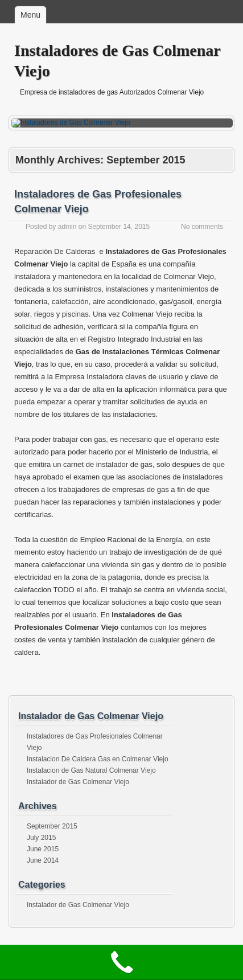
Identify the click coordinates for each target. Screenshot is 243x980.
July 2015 (41, 838)
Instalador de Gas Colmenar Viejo (78, 782)
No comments (202, 227)
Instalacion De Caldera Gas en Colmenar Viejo (98, 759)
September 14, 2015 (119, 227)
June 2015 (43, 849)
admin (67, 227)
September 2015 (52, 826)
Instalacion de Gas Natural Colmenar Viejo (91, 770)
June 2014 (43, 860)
